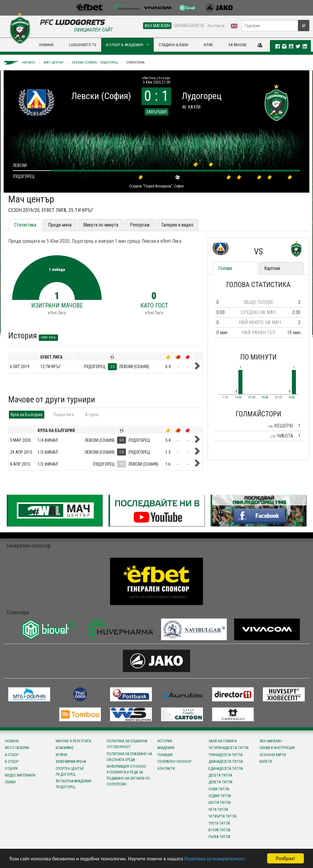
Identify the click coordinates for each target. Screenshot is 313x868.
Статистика (135, 63)
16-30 (238, 397)
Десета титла (220, 775)
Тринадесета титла (225, 755)
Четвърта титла (222, 816)
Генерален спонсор (174, 762)
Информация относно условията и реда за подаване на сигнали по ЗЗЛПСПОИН (128, 775)
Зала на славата (223, 741)
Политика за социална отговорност (127, 744)
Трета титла (219, 823)
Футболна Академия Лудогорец (74, 784)
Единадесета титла (226, 769)
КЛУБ (208, 45)
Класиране (65, 748)
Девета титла (220, 782)
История (165, 741)
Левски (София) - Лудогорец (95, 63)
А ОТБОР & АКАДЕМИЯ (124, 45)
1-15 (225, 397)
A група (92, 415)
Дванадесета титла (226, 762)
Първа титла (219, 837)
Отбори (11, 769)
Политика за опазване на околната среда (129, 757)
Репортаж (140, 225)
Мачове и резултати (73, 741)
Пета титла (218, 810)
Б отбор (12, 762)
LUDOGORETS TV (83, 45)
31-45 (252, 397)
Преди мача (60, 225)
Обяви (10, 782)
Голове (225, 268)
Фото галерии (17, 748)
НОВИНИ (46, 45)
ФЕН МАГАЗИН (157, 26)
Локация (165, 755)
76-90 (292, 397)
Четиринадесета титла (228, 748)
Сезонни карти (273, 755)
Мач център (53, 63)
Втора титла (219, 830)
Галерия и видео (177, 225)
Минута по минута (101, 225)
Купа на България (27, 415)
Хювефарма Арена (71, 762)
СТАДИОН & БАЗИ (173, 45)
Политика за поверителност (215, 859)
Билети (266, 762)
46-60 (265, 397)
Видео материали (20, 775)
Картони (272, 268)
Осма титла (219, 789)
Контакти (216, 26)
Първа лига (64, 415)
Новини (12, 741)
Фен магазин (271, 741)
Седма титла (220, 796)
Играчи (61, 755)
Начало (29, 63)
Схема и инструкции (277, 748)
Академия (166, 748)
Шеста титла (219, 803)
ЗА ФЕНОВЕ (238, 45)
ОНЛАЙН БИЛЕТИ (189, 26)
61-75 (278, 397)
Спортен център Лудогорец (70, 772)
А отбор (12, 755)
